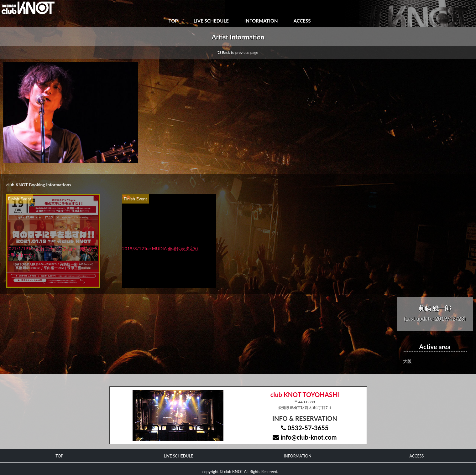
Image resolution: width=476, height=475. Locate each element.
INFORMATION (261, 21)
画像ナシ (131, 197)
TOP (173, 21)
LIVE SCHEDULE (211, 21)
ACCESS (302, 21)
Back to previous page (238, 52)
